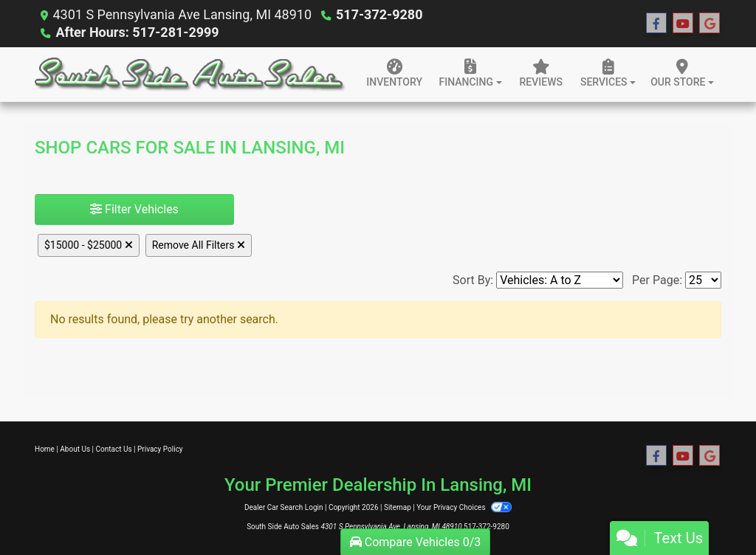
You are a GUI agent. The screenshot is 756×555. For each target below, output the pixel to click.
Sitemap (398, 507)
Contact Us (114, 449)
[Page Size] (703, 280)
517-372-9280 (379, 14)
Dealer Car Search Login (284, 507)
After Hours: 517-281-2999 (137, 32)
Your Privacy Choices (464, 507)
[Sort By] (560, 280)
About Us (75, 449)
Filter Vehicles (134, 209)
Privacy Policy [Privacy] (160, 449)
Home (45, 449)
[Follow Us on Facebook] (656, 24)
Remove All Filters (199, 245)
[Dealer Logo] (190, 75)
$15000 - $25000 (89, 245)
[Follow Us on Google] (709, 24)
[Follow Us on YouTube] (683, 24)
